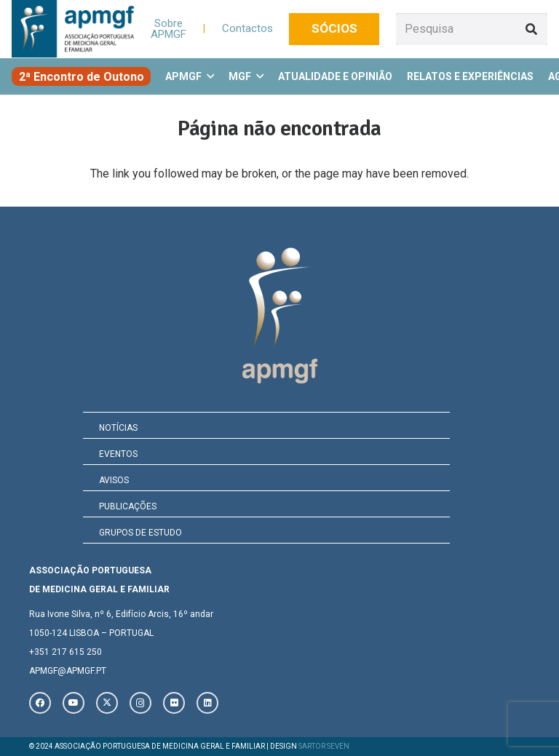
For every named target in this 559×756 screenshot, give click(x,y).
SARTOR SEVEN (324, 746)
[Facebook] (40, 703)
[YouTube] (74, 703)
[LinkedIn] (207, 703)
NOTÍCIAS (118, 428)
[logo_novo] (73, 29)
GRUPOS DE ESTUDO (140, 533)
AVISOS (114, 480)
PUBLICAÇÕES (128, 506)
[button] (208, 76)
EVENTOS (118, 454)
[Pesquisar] (531, 29)
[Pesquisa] (472, 29)
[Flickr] (174, 703)
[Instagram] (140, 703)
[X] (107, 703)
